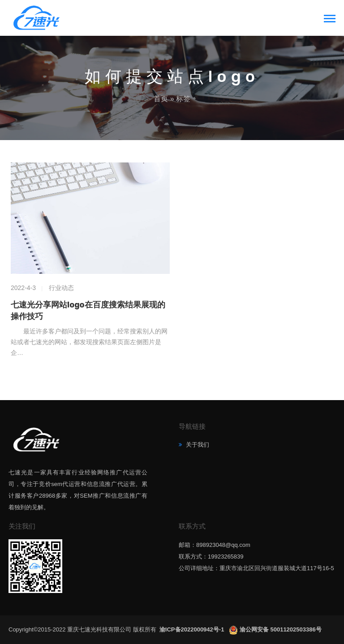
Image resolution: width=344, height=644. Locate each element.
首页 (161, 99)
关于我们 (197, 445)
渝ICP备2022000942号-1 (193, 629)
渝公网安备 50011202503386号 (281, 629)
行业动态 (61, 288)
